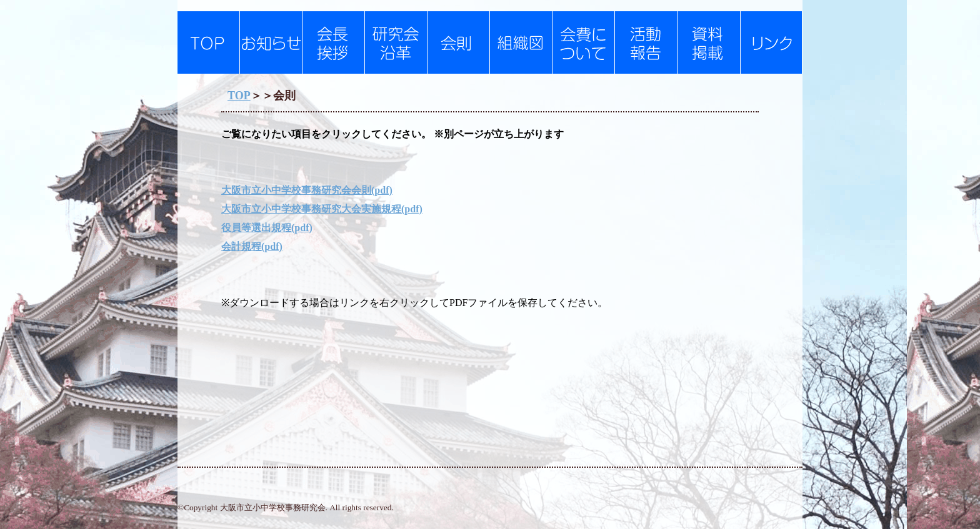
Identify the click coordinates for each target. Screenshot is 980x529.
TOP (239, 96)
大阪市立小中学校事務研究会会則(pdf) (307, 190)
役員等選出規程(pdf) (267, 228)
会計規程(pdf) (252, 246)
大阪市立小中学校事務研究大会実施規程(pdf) (322, 209)
